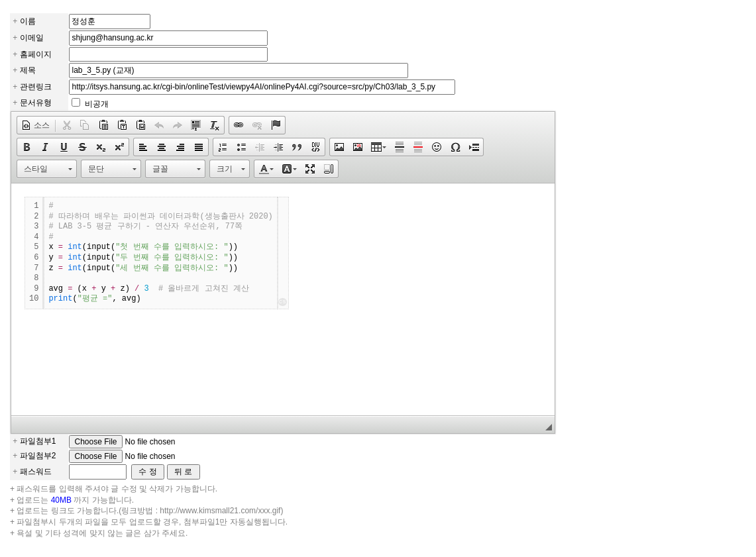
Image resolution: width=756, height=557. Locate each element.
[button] (35, 125)
